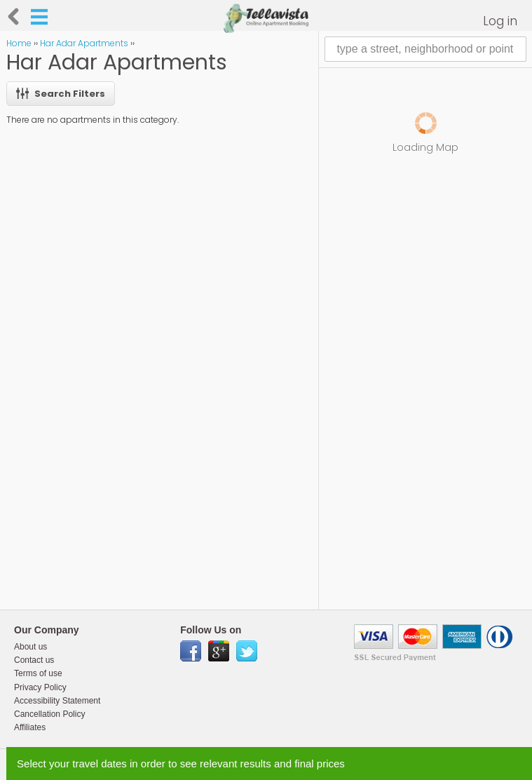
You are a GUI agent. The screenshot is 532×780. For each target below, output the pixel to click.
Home (19, 43)
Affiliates (30, 727)
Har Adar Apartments (84, 43)
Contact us (34, 660)
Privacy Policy (40, 687)
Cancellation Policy (49, 714)
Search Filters (61, 94)
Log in (500, 21)
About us (30, 647)
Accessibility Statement (57, 701)
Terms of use (38, 673)
